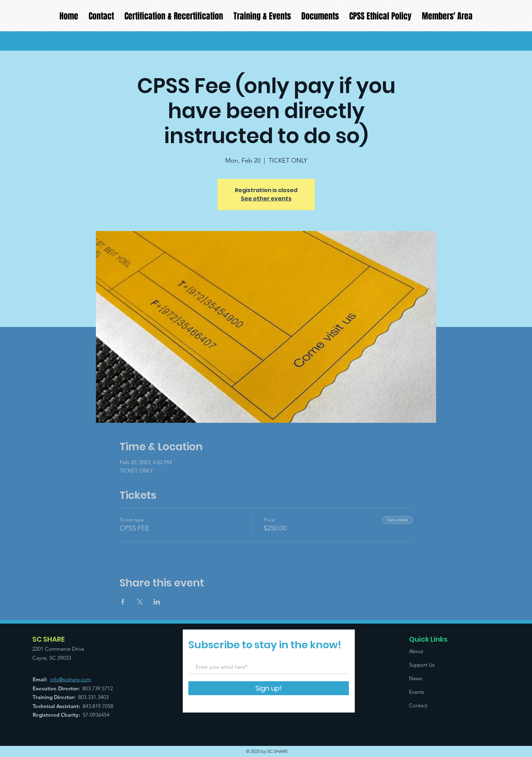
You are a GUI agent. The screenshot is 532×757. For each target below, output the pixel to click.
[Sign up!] (269, 688)
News (415, 678)
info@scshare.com (71, 679)
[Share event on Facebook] (123, 602)
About (416, 651)
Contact (418, 705)
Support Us (422, 665)
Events (416, 692)
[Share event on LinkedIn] (157, 602)
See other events (266, 199)
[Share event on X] (140, 602)
